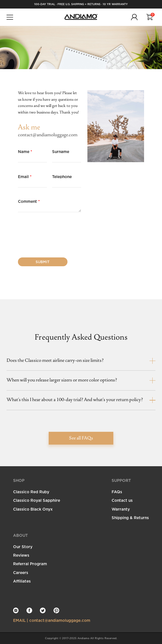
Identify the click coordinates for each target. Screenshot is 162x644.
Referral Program (30, 564)
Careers (21, 572)
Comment (29, 201)
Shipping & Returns (130, 518)
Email (25, 177)
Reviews (21, 555)
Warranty (121, 509)
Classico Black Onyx (33, 509)
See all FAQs (81, 438)
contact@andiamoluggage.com (48, 135)
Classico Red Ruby (31, 492)
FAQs (117, 492)
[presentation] (61, 236)
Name (25, 152)
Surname (61, 152)
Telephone (62, 177)
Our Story (23, 547)
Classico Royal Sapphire (37, 500)
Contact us (122, 500)
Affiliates (22, 581)
